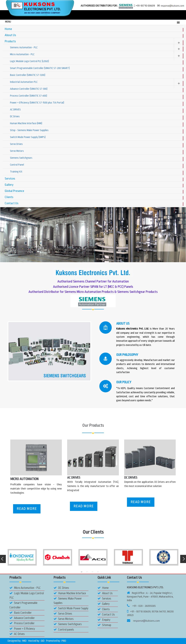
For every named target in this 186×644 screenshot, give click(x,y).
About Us (10, 35)
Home (8, 29)
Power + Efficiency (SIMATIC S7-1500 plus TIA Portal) (37, 103)
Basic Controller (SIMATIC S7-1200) (28, 75)
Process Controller (22, 623)
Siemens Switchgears (21, 158)
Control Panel (17, 165)
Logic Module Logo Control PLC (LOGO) (29, 61)
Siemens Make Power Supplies (68, 601)
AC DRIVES (15, 109)
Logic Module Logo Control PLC (27, 595)
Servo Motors (17, 151)
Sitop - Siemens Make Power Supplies (29, 130)
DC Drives (15, 116)
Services (10, 179)
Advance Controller (22, 618)
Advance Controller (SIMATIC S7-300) (29, 89)
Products (10, 41)
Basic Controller (21, 613)
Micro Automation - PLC (22, 54)
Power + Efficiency (22, 629)
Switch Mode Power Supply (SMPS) (28, 137)
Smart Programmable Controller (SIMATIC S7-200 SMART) (40, 68)
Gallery (9, 185)
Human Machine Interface (70, 593)
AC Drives (17, 634)
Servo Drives (16, 144)
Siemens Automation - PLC (24, 47)
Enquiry (104, 620)
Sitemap (104, 625)
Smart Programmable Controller (23, 605)
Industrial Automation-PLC (24, 82)
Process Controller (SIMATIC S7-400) (29, 96)
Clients (9, 197)
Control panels (64, 630)
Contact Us (12, 203)
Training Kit (16, 172)
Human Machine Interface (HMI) (26, 123)
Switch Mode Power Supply (71, 608)
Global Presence (14, 191)
